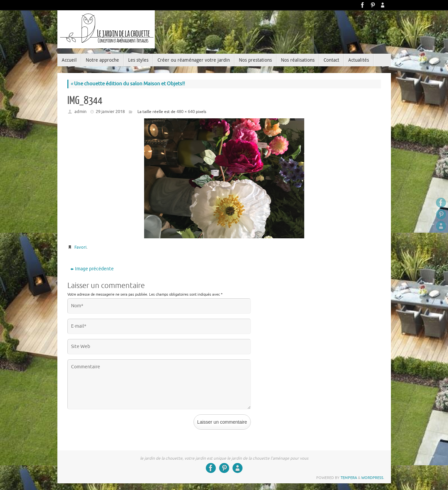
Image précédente (92, 269)
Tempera (349, 478)
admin (80, 111)
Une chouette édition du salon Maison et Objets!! (128, 84)
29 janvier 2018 (110, 111)
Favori (80, 247)
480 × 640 (186, 111)
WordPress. (373, 478)
